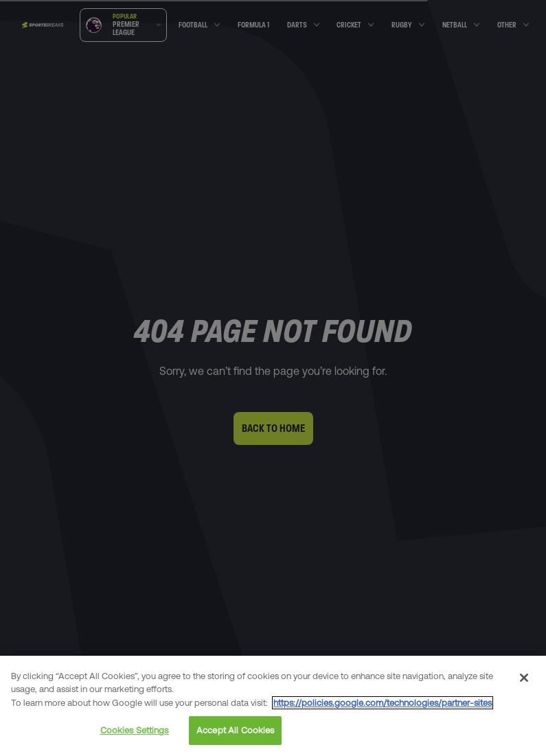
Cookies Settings (135, 730)
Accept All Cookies (235, 730)
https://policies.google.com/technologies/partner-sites (383, 703)
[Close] (524, 678)
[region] (273, 706)
